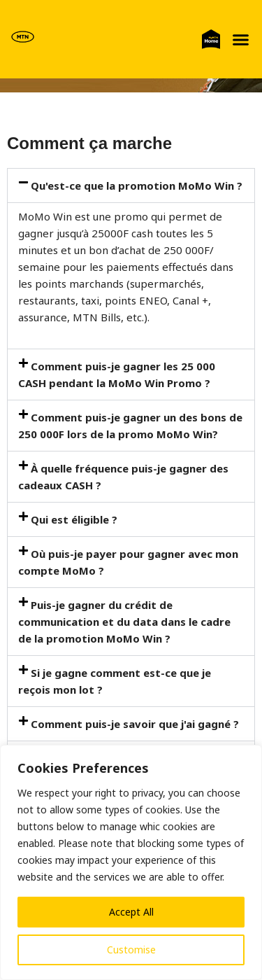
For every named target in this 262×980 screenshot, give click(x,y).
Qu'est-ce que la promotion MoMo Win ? (137, 185)
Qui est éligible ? (74, 519)
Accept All (131, 912)
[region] (131, 862)
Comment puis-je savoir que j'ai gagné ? (135, 724)
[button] (240, 39)
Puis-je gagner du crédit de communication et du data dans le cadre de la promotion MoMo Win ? (124, 622)
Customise (131, 950)
